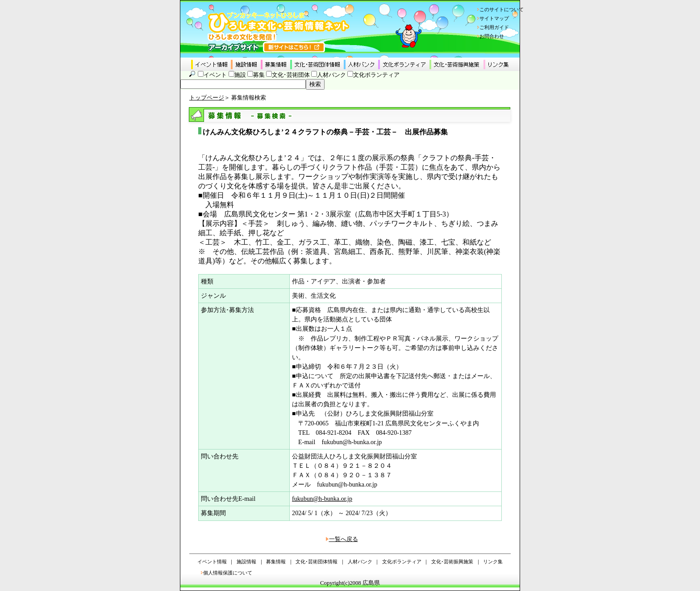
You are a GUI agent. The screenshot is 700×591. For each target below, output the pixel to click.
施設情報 (246, 562)
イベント (215, 75)
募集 (259, 75)
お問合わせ (492, 36)
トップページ (207, 98)
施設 (240, 75)
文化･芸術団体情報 (317, 562)
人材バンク (331, 75)
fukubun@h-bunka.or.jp (322, 499)
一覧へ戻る (344, 539)
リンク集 (493, 562)
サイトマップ (494, 18)
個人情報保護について (228, 573)
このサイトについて (502, 9)
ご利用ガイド (494, 27)
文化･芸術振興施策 (452, 562)
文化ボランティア (376, 75)
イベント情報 (212, 562)
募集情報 (276, 562)
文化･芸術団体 (291, 75)
